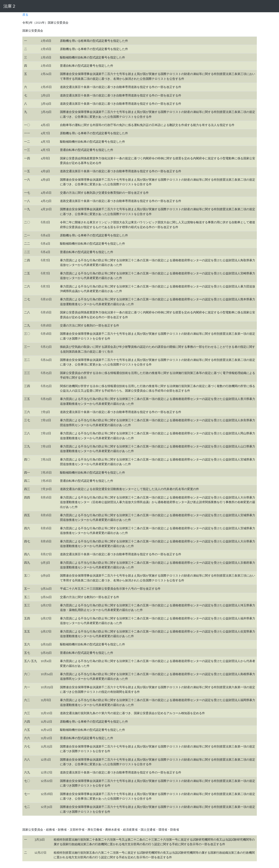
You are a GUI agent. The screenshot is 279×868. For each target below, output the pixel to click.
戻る (25, 15)
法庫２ (10, 6)
